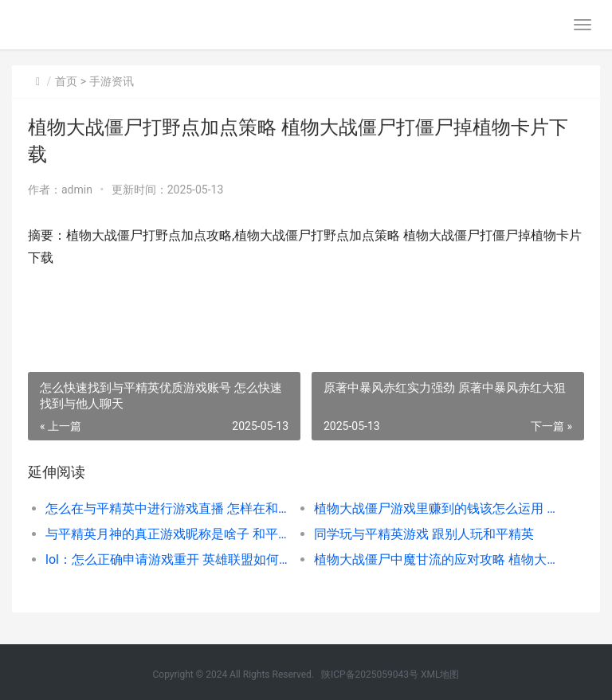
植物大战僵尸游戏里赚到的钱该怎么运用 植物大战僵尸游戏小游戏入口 (435, 508)
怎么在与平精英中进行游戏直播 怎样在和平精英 (167, 508)
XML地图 (440, 675)
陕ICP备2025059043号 (370, 675)
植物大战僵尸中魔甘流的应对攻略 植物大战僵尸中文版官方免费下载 (435, 559)
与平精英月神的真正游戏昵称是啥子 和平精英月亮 (167, 534)
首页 (66, 81)
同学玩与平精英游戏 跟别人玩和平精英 (424, 534)
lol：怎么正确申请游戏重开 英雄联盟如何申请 (167, 559)
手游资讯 (112, 81)
